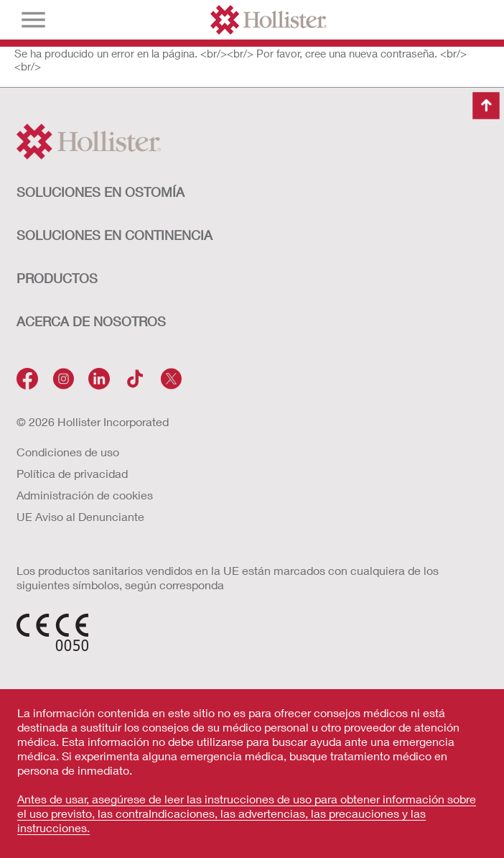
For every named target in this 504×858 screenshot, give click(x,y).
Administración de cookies (85, 495)
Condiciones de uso (68, 452)
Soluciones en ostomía (101, 192)
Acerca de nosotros (91, 321)
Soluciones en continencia (115, 235)
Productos (57, 278)
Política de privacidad (72, 473)
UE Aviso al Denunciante (80, 516)
